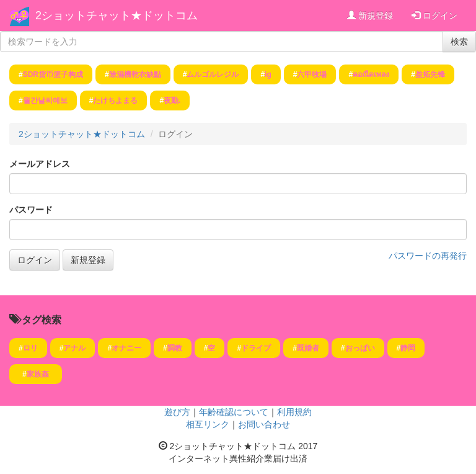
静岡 (408, 348)
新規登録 (370, 16)
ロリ (30, 348)
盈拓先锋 (430, 74)
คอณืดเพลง (371, 74)
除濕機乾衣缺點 (135, 74)
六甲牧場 (312, 74)
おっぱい (360, 348)
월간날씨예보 (45, 101)
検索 (459, 42)
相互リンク (208, 424)
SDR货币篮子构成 (53, 74)
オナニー (126, 348)
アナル (74, 348)
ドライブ (256, 348)
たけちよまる (115, 101)
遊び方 (177, 412)
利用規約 (294, 412)
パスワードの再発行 (428, 256)
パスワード (31, 210)
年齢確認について (234, 412)
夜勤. (172, 101)
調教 (175, 348)
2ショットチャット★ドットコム (117, 16)
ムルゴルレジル (213, 74)
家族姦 (42, 374)
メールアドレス (40, 164)
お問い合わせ (264, 424)
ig (268, 74)
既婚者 (308, 348)
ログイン (434, 16)
